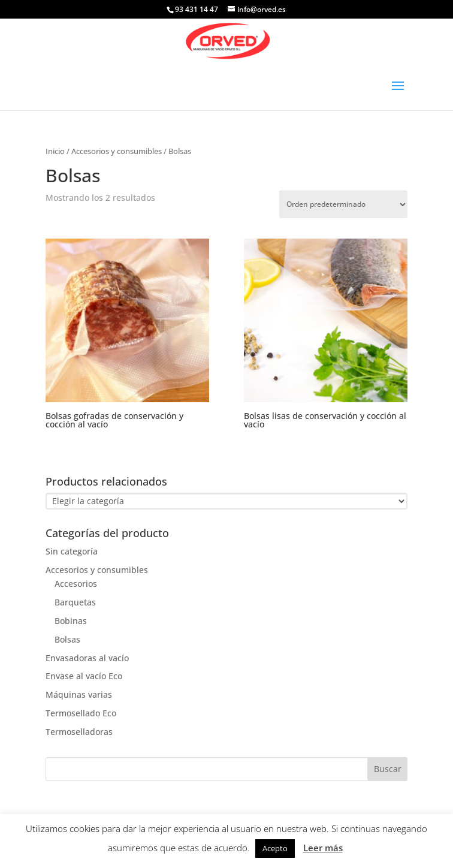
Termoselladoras (79, 732)
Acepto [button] (275, 848)
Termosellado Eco (81, 713)
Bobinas (71, 621)
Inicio (55, 151)
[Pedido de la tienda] (343, 204)
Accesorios (76, 584)
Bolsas (67, 639)
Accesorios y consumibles (117, 151)
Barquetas (75, 602)
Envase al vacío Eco (84, 676)
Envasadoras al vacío (87, 658)
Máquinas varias (79, 694)
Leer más (323, 848)
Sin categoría (72, 551)
